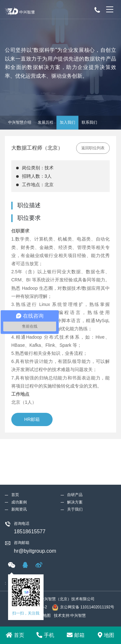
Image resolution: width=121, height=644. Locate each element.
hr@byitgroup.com (35, 505)
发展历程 (45, 122)
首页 (15, 635)
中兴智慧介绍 (20, 122)
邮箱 (76, 635)
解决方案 (75, 457)
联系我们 (89, 122)
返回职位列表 (93, 148)
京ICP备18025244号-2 (28, 607)
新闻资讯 (19, 464)
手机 (45, 635)
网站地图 (43, 616)
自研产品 (75, 449)
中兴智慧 (78, 616)
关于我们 (75, 464)
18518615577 (30, 486)
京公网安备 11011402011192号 (83, 607)
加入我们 (67, 122)
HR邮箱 (32, 419)
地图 (106, 635)
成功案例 (19, 457)
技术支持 (62, 616)
